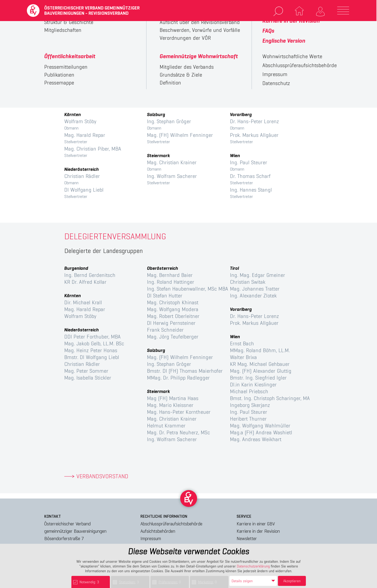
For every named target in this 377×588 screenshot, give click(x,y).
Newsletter (247, 538)
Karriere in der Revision (258, 531)
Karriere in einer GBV (256, 524)
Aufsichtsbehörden (158, 531)
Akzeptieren (292, 581)
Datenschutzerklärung (253, 566)
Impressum (151, 538)
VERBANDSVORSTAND (102, 476)
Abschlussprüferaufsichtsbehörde (171, 524)
